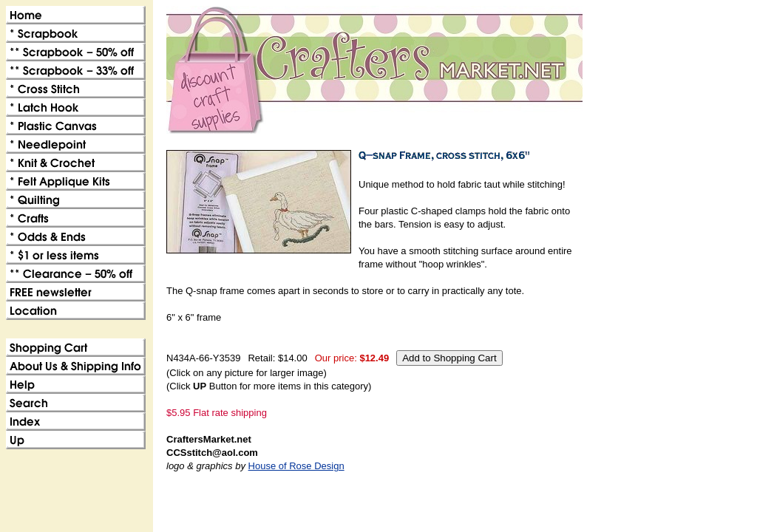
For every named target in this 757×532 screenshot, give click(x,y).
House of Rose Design (296, 466)
